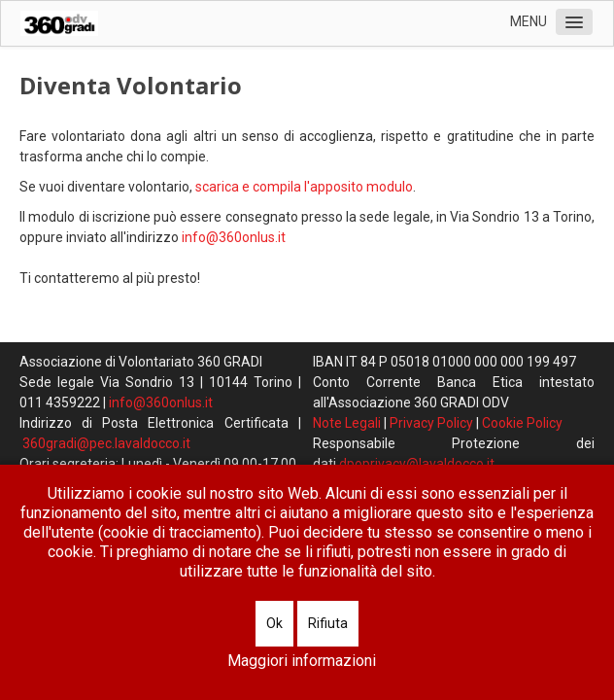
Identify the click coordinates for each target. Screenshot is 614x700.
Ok (274, 623)
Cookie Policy (522, 423)
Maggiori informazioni (302, 661)
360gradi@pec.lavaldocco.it (106, 443)
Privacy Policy (431, 423)
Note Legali (347, 423)
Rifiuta (328, 623)
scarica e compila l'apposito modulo (304, 187)
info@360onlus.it (234, 237)
